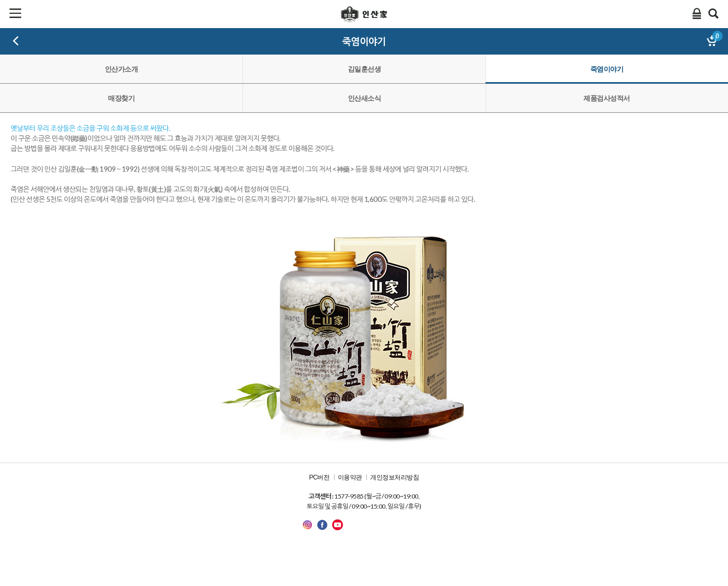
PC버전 (320, 477)
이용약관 (350, 477)
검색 (714, 13)
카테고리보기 (15, 13)
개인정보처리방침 (394, 477)
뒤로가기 (16, 41)
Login (697, 13)
